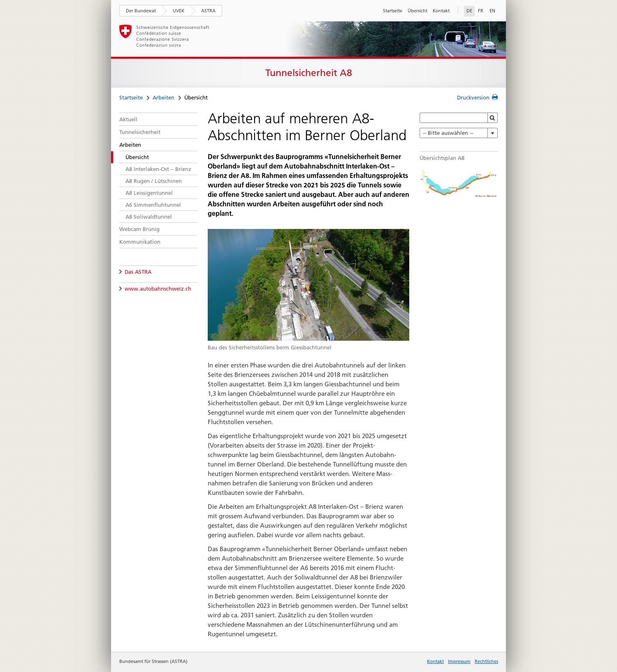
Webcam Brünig (139, 229)
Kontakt (441, 11)
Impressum (459, 661)
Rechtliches (486, 661)
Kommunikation (140, 242)
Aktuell (128, 119)
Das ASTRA (138, 272)
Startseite (393, 11)
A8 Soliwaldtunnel (149, 217)
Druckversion (473, 97)
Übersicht (418, 11)
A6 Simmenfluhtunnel (153, 205)
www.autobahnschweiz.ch (158, 289)
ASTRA (208, 11)
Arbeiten (164, 97)
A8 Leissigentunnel (149, 193)
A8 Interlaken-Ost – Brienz (158, 169)
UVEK (179, 11)
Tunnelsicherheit (140, 132)
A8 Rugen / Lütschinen (154, 181)
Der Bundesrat (141, 11)
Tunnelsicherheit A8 (309, 73)
